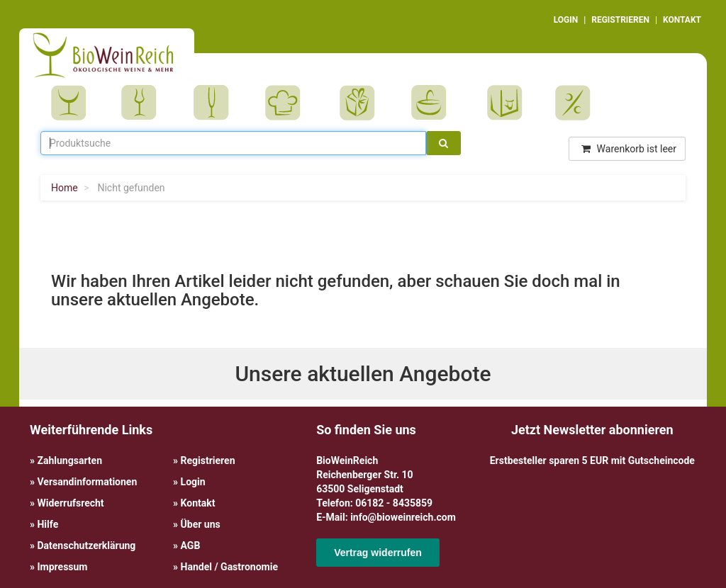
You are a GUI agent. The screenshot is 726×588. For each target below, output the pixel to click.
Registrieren (208, 460)
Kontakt (198, 503)
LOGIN (566, 20)
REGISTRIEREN (620, 20)
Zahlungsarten (69, 460)
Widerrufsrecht (70, 503)
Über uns (201, 524)
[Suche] (443, 143)
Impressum (62, 567)
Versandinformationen (87, 482)
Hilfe (48, 524)
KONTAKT (682, 20)
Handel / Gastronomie (229, 567)
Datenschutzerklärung (86, 545)
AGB (191, 545)
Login (193, 482)
